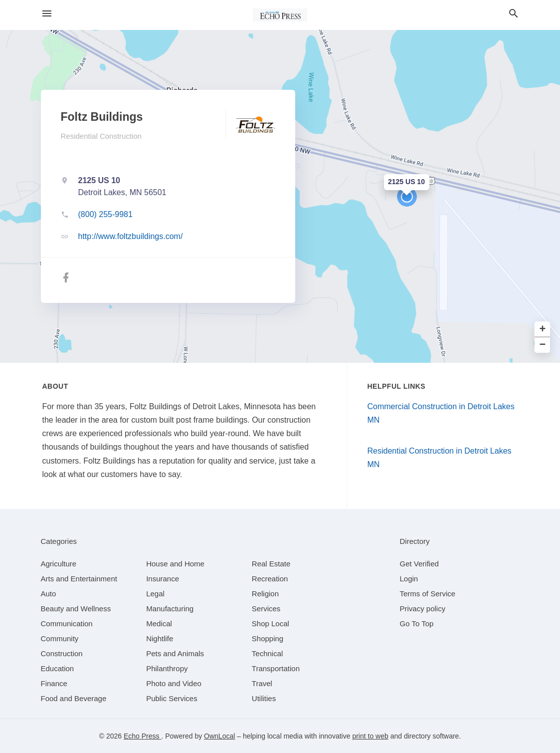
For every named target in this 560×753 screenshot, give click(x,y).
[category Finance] (54, 683)
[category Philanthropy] (167, 668)
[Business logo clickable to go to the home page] (280, 15)
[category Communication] (67, 624)
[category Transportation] (276, 668)
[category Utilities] (264, 698)
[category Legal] (155, 594)
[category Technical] (268, 653)
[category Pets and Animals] (175, 653)
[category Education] (58, 668)
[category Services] (266, 609)
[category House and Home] (175, 564)
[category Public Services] (172, 698)
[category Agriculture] (59, 564)
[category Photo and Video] (174, 683)
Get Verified (419, 564)
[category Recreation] (270, 579)
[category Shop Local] (271, 624)
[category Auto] (49, 594)
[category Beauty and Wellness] (76, 609)
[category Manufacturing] (170, 609)
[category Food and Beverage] (74, 698)
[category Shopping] (268, 638)
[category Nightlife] (160, 638)
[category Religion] (265, 594)
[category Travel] (262, 683)
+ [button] (543, 330)
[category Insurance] (163, 579)
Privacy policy (423, 609)
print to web (370, 736)
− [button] (543, 345)
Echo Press (142, 736)
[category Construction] (62, 653)
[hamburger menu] (47, 14)
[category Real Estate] (271, 564)
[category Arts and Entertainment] (79, 579)
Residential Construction (101, 136)
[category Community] (60, 638)
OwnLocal (219, 736)
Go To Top (417, 624)
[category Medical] (159, 624)
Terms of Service (428, 594)
